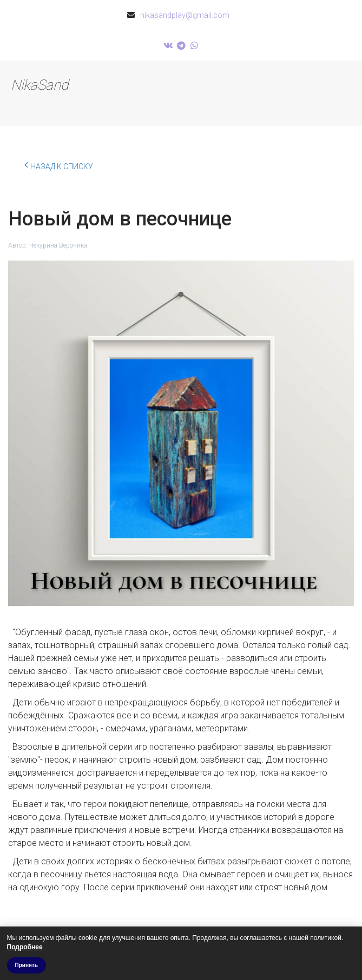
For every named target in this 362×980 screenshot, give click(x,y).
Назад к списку (59, 165)
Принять (27, 965)
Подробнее (25, 947)
